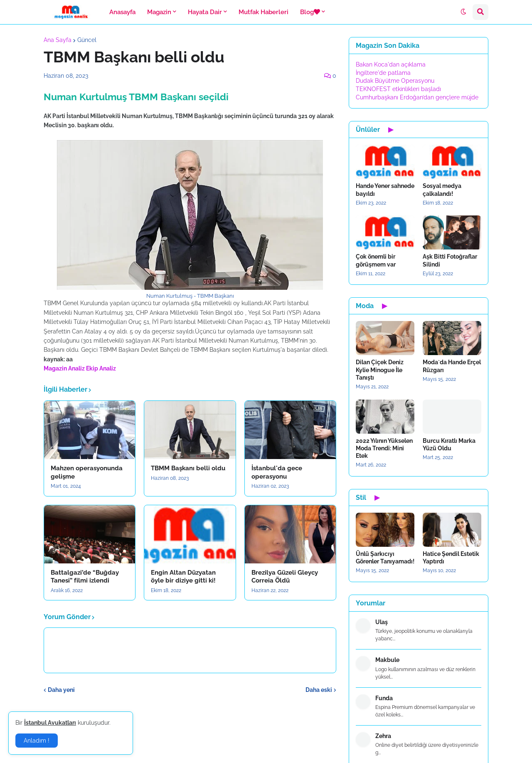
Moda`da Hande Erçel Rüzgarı (452, 366)
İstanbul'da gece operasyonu (277, 472)
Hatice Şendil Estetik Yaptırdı (451, 558)
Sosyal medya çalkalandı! (442, 190)
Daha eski (319, 690)
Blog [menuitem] (310, 12)
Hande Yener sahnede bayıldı (385, 190)
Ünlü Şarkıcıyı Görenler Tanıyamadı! (385, 558)
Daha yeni (61, 690)
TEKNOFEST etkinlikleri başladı (398, 89)
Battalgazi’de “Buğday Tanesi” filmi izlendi (85, 577)
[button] (463, 12)
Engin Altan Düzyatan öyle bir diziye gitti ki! (183, 577)
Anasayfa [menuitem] (122, 12)
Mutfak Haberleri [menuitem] (264, 12)
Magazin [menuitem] (159, 12)
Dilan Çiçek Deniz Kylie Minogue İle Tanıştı (380, 370)
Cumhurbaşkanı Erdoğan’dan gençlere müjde (417, 97)
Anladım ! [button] (37, 741)
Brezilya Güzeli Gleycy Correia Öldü (285, 577)
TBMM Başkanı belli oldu (188, 468)
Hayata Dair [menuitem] (205, 12)
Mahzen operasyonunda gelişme (87, 472)
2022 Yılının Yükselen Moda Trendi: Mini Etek (384, 448)
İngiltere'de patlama (383, 73)
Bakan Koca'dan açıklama (391, 64)
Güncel (87, 40)
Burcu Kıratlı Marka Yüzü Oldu (449, 444)
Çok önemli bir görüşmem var (376, 260)
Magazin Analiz (64, 368)
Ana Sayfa (58, 40)
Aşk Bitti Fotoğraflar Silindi (450, 260)
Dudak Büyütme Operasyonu (395, 81)
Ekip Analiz (101, 368)
